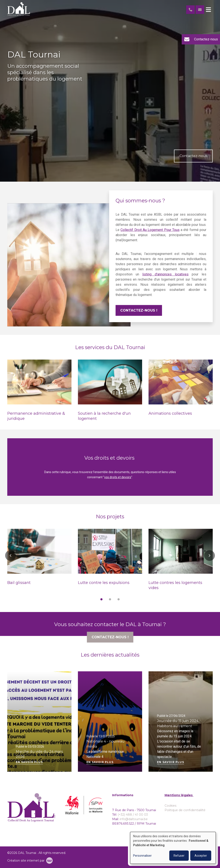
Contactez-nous (193, 156)
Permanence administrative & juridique (36, 419)
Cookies (170, 806)
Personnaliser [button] (142, 856)
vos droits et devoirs (118, 480)
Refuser (179, 856)
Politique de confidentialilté (185, 810)
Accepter (201, 856)
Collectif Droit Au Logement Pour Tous (150, 233)
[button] (10, 558)
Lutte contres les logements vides (175, 588)
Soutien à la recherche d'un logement (104, 419)
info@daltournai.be (134, 819)
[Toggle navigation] (208, 10)
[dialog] (173, 848)
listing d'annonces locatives (165, 277)
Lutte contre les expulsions (104, 586)
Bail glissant (19, 586)
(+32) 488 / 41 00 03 (133, 815)
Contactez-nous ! (139, 313)
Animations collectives (170, 416)
